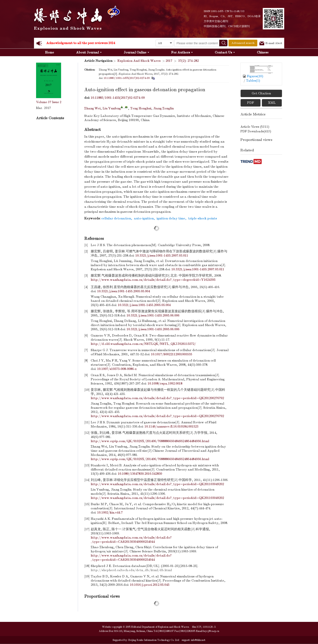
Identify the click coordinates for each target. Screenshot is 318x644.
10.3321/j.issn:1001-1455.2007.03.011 (162, 256)
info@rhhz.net (198, 640)
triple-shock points (202, 218)
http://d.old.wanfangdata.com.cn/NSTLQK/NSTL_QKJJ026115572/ (143, 344)
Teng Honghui (141, 108)
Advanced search (243, 43)
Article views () (255, 127)
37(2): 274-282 (188, 61)
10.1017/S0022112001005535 (172, 354)
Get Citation (261, 93)
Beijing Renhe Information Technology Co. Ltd (153, 640)
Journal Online (136, 52)
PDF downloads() (256, 131)
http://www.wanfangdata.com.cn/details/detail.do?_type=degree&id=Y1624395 (153, 280)
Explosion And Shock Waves (139, 61)
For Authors (182, 52)
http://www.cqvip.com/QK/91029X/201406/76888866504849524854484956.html (150, 441)
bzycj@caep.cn (211, 631)
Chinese (263, 52)
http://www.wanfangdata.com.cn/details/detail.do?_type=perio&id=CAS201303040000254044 (131, 540)
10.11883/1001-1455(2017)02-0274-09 (127, 78)
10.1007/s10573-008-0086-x (117, 369)
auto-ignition (144, 218)
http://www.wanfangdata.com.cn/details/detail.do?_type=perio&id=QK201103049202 (157, 484)
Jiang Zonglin (163, 108)
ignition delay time (171, 218)
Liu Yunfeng (112, 108)
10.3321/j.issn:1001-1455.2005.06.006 (153, 315)
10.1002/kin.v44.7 (110, 512)
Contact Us (225, 52)
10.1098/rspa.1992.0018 (165, 383)
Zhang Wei (92, 108)
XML (272, 103)
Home (50, 52)
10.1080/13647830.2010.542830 (140, 474)
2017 (169, 61)
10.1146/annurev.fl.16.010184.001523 (171, 426)
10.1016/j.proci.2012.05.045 (150, 585)
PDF (251, 103)
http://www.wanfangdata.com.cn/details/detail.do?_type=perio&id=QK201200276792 (157, 398)
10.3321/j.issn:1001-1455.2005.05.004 (124, 291)
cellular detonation (116, 218)
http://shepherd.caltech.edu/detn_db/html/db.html (131, 570)
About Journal (89, 52)
